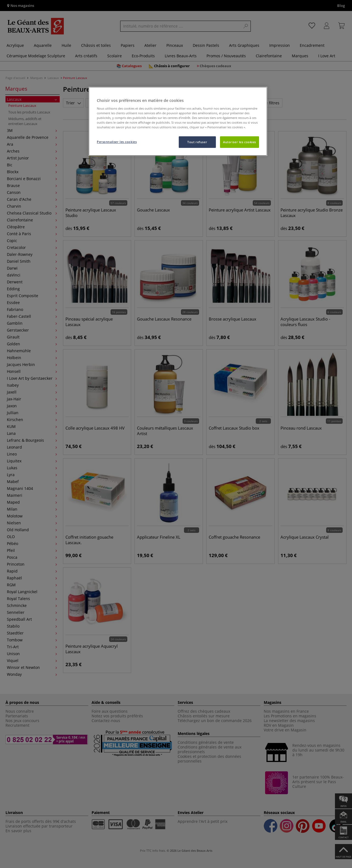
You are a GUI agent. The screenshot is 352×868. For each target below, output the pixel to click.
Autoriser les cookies (240, 142)
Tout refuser (197, 142)
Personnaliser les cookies (117, 142)
